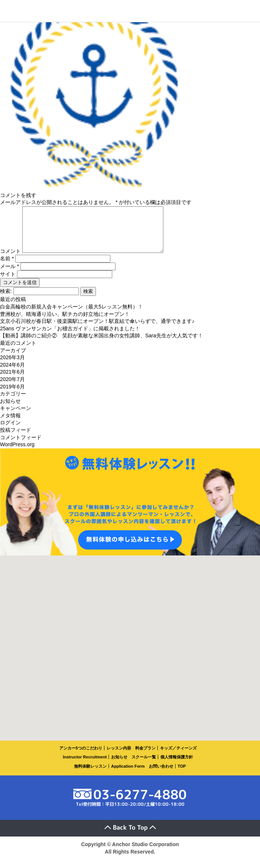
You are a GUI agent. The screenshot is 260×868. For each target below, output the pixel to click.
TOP (182, 775)
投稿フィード (16, 439)
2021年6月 (12, 381)
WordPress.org (17, 453)
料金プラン (145, 757)
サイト (8, 283)
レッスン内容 (119, 757)
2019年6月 (12, 395)
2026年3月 (12, 366)
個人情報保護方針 (177, 766)
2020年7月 (12, 388)
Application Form (128, 775)
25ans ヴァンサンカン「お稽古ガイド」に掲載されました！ (70, 337)
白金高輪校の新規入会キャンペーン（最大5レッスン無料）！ (71, 316)
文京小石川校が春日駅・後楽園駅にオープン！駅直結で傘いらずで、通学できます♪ (97, 330)
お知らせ (10, 410)
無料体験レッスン (90, 775)
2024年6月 (12, 374)
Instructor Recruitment (85, 766)
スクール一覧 (144, 766)
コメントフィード (21, 446)
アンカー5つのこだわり (81, 757)
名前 (7, 267)
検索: (6, 300)
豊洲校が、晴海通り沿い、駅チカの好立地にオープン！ (65, 323)
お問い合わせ (161, 775)
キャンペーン (16, 417)
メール (9, 275)
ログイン (10, 431)
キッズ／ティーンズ (178, 757)
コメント (10, 260)
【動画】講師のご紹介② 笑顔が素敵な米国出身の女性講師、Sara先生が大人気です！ (101, 344)
